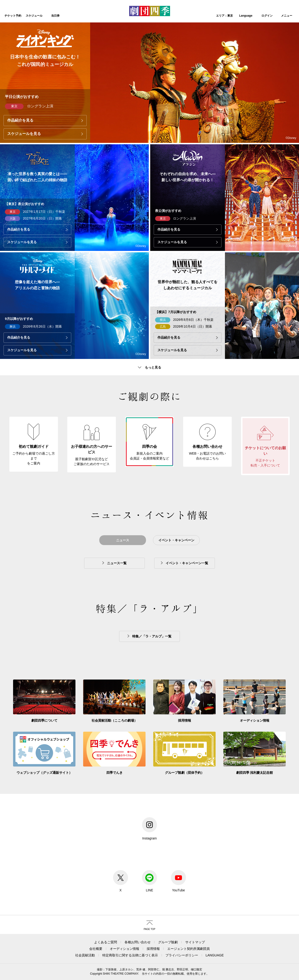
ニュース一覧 (117, 563)
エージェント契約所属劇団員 (189, 949)
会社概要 (96, 949)
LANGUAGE (215, 955)
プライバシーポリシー (182, 955)
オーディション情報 (125, 949)
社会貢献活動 (85, 955)
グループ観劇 (168, 942)
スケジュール (34, 16)
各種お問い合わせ (138, 942)
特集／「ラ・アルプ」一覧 (152, 636)
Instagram (149, 829)
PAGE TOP (149, 929)
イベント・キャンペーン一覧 (187, 563)
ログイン (267, 16)
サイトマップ (195, 942)
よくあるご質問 (106, 942)
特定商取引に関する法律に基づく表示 (130, 955)
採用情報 (153, 949)
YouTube (178, 881)
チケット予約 (13, 16)
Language (246, 16)
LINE (149, 881)
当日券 (55, 16)
